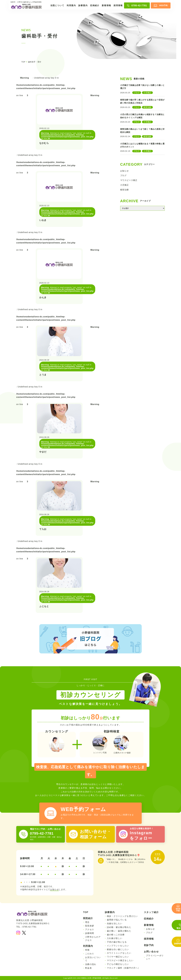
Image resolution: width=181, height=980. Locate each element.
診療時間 (90, 933)
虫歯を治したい (115, 923)
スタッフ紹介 (151, 912)
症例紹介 (95, 5)
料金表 (88, 968)
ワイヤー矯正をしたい (118, 957)
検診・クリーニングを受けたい (122, 916)
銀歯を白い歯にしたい (118, 949)
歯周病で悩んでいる (117, 920)
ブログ (123, 175)
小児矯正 (124, 185)
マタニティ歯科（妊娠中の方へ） (123, 968)
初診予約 (149, 945)
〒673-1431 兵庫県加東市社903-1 (119, 855)
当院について (57, 5)
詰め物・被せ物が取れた (119, 927)
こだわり (90, 954)
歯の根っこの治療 (116, 935)
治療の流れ (91, 964)
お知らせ (124, 171)
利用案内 (71, 5)
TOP (86, 912)
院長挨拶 (90, 926)
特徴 (87, 950)
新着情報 (106, 5)
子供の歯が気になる (117, 942)
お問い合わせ (151, 952)
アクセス (90, 930)
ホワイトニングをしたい (119, 953)
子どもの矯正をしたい (118, 964)
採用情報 (118, 5)
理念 (87, 922)
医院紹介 (88, 918)
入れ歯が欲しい (115, 938)
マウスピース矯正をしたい (120, 960)
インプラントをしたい (118, 946)
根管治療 (124, 190)
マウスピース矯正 (129, 180)
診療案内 (83, 5)
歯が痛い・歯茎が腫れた (119, 931)
